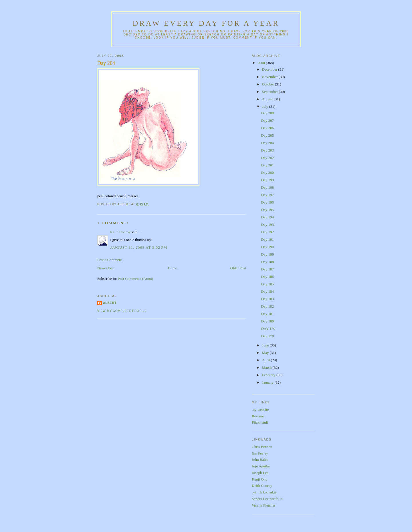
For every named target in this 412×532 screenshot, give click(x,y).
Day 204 (106, 63)
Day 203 (267, 150)
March (267, 367)
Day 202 (267, 158)
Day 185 (267, 284)
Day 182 (267, 306)
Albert (110, 303)
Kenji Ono (260, 479)
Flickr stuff (260, 422)
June (266, 345)
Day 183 (267, 299)
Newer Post (106, 268)
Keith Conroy (120, 232)
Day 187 (267, 269)
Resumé (258, 416)
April (267, 360)
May (266, 353)
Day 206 (267, 128)
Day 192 (267, 232)
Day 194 (267, 217)
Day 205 (267, 135)
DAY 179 (268, 329)
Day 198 (267, 187)
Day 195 (267, 210)
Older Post (238, 268)
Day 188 (267, 262)
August (268, 99)
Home (173, 268)
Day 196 (267, 202)
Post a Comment (110, 260)
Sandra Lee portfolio (267, 499)
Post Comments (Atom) (136, 279)
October (269, 84)
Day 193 (267, 225)
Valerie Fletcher (264, 505)
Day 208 (267, 113)
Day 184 (267, 291)
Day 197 (267, 195)
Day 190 (267, 247)
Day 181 (267, 314)
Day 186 (267, 277)
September (271, 92)
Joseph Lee (260, 473)
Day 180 (267, 321)
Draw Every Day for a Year (206, 23)
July (266, 106)
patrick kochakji (264, 492)
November (270, 77)
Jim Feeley (260, 453)
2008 (262, 63)
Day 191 (267, 239)
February (269, 375)
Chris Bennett (262, 447)
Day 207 (267, 120)
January (268, 382)
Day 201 (267, 165)
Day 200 (267, 173)
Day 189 (267, 254)
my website (260, 410)
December (270, 69)
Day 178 (267, 336)
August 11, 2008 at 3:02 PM (139, 247)
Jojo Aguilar (261, 466)
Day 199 (267, 180)
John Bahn (260, 460)
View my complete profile (122, 311)
